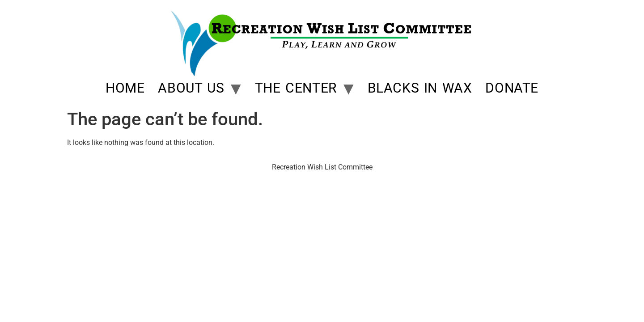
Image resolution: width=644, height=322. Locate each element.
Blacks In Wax (420, 88)
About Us (191, 88)
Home (125, 88)
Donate (512, 88)
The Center (296, 88)
